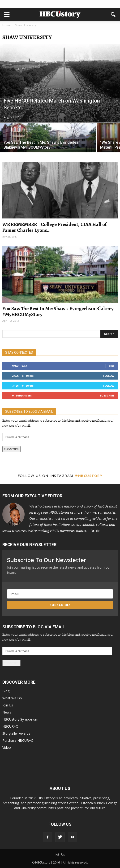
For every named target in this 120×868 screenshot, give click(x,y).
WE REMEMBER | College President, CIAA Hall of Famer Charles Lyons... (54, 227)
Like (112, 366)
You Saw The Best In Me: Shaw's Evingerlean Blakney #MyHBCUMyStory (58, 311)
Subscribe (107, 395)
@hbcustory (88, 476)
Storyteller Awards (16, 733)
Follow (109, 376)
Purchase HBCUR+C (18, 740)
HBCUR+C (10, 726)
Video (7, 747)
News (7, 712)
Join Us (8, 705)
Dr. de (60, 518)
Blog (6, 691)
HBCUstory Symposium (20, 719)
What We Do (12, 698)
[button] (113, 15)
